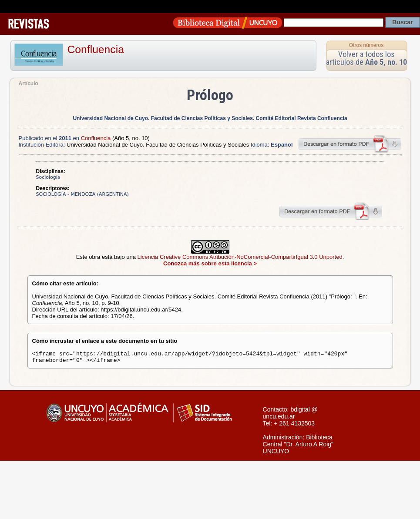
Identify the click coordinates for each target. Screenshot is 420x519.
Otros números (366, 45)
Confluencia (96, 49)
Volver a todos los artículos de (366, 58)
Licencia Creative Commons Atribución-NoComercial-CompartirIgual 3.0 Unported (240, 257)
